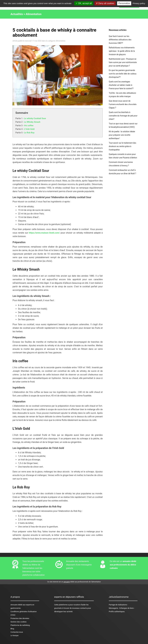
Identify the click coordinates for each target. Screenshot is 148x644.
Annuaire (14, 605)
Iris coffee (29, 126)
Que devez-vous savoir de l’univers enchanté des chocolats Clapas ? (123, 104)
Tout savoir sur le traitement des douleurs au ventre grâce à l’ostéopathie (122, 146)
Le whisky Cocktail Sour (35, 118)
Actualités (17, 14)
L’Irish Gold (29, 129)
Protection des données (20, 618)
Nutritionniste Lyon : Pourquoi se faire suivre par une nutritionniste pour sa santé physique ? (123, 62)
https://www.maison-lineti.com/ (44, 233)
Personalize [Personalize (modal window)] (124, 3)
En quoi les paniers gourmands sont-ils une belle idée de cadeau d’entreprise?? (123, 74)
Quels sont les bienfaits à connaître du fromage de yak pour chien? (123, 116)
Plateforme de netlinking (20, 625)
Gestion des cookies (18, 622)
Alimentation (34, 14)
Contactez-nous (17, 632)
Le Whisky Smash (32, 122)
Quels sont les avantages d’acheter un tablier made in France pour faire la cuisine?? (121, 85)
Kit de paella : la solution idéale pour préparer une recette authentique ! (122, 135)
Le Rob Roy (29, 133)
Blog (12, 629)
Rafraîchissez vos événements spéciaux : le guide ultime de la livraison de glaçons (122, 51)
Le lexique (14, 635)
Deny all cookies (105, 3)
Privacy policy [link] (139, 3)
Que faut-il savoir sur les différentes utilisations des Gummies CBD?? (120, 40)
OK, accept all (84, 3)
